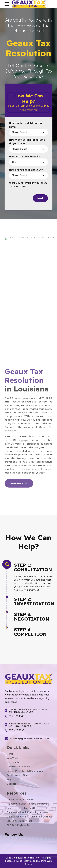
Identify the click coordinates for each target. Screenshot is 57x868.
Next (40, 198)
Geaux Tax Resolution (27, 858)
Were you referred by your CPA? (28, 183)
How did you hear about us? (26, 170)
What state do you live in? (25, 157)
